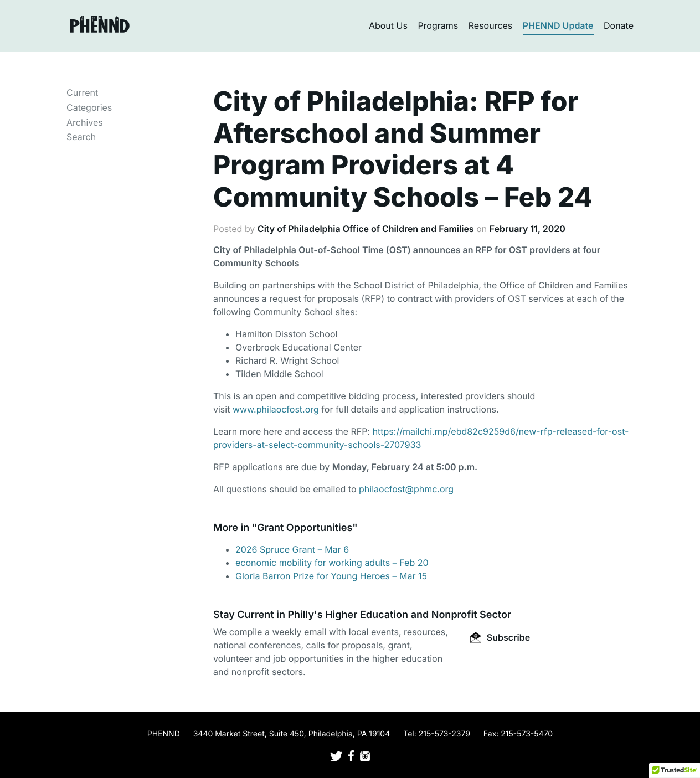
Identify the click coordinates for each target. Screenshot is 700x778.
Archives (85, 122)
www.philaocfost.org (276, 409)
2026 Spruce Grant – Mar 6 (292, 549)
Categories (89, 107)
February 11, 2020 (527, 229)
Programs (438, 25)
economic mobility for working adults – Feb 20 (332, 563)
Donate (619, 25)
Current (82, 92)
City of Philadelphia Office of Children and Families (366, 229)
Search (81, 137)
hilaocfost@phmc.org (409, 489)
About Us (388, 25)
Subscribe (500, 637)
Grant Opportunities (305, 528)
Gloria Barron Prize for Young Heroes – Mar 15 (331, 576)
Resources (491, 25)
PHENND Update (558, 25)
